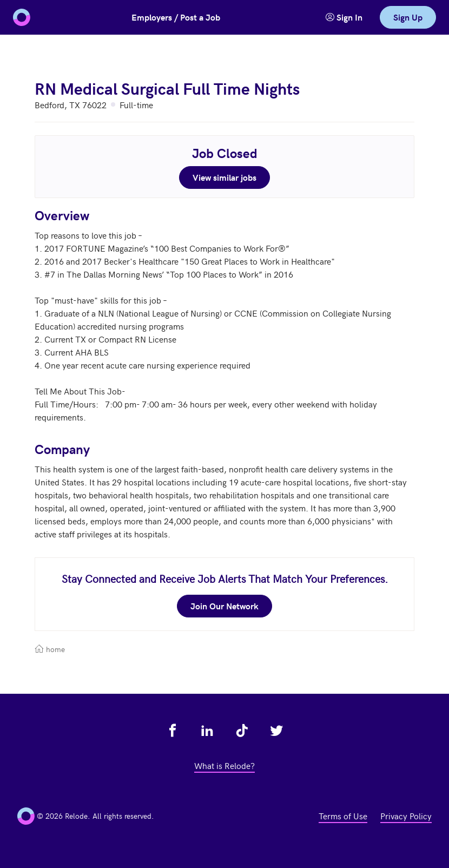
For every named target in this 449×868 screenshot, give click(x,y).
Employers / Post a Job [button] (176, 17)
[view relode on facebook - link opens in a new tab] (173, 731)
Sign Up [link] (408, 17)
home (50, 649)
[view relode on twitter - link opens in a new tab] (276, 731)
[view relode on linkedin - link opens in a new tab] (207, 731)
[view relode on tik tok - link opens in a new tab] (242, 731)
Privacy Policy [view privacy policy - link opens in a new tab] (406, 816)
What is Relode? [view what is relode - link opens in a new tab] (225, 765)
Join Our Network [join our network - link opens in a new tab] (225, 606)
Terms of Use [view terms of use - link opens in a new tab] (343, 816)
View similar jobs (225, 177)
